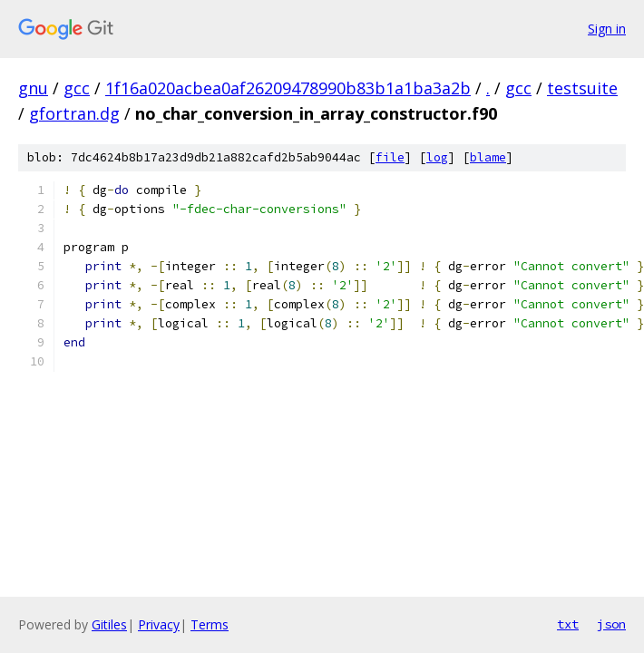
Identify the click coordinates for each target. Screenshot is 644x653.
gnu (33, 88)
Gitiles (109, 624)
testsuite (582, 88)
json (611, 624)
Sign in (607, 29)
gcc (77, 88)
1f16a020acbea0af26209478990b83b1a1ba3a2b (288, 88)
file (390, 157)
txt (568, 624)
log (437, 157)
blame (488, 157)
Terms (210, 624)
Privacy (159, 624)
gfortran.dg (74, 113)
